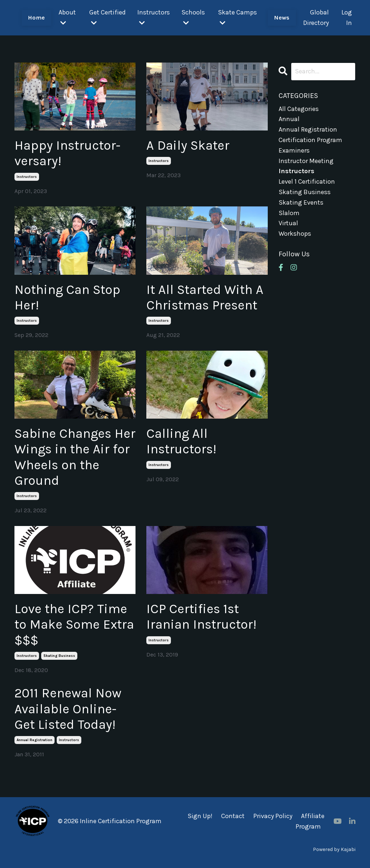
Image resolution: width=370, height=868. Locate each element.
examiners (294, 150)
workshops (295, 234)
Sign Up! (200, 816)
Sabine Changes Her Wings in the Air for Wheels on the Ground (75, 457)
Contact (233, 816)
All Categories (299, 109)
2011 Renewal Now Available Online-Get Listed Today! (68, 709)
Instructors (154, 17)
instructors (27, 177)
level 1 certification (307, 181)
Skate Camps (237, 17)
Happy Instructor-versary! (67, 153)
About (67, 17)
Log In (347, 18)
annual (289, 119)
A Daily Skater (188, 145)
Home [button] (36, 18)
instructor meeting (306, 161)
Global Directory (316, 18)
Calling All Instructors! (181, 441)
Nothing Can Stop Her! (67, 297)
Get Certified (107, 17)
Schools (193, 17)
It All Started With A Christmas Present (205, 297)
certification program (310, 140)
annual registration (35, 740)
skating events (301, 202)
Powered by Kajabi (334, 849)
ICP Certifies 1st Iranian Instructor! (201, 617)
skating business (59, 656)
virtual (288, 223)
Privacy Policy (273, 816)
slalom (289, 213)
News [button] (282, 18)
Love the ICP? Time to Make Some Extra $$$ (74, 624)
